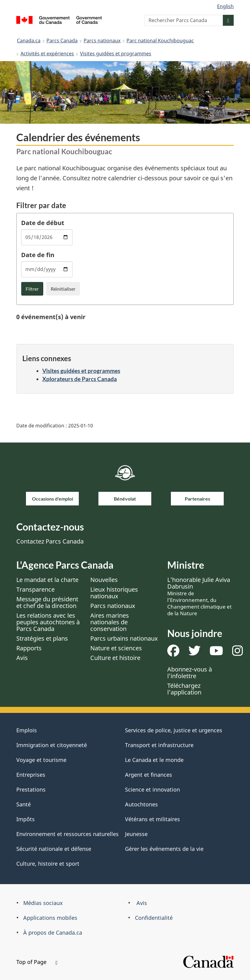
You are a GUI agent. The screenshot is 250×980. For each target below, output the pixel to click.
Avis (22, 658)
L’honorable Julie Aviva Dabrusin (199, 596)
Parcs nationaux (102, 41)
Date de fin (38, 255)
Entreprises (31, 775)
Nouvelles (104, 580)
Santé (24, 804)
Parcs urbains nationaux (124, 638)
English (225, 6)
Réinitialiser (63, 289)
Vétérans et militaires (152, 819)
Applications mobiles (50, 918)
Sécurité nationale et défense (54, 849)
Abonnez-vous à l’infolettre (190, 673)
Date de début (43, 223)
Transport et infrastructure (159, 745)
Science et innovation (152, 789)
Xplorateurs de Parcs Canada (80, 379)
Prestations (31, 789)
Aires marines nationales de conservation (110, 622)
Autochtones (141, 804)
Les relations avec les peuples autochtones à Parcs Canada (48, 622)
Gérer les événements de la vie (164, 849)
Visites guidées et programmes (116, 54)
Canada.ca (29, 41)
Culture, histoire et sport (48, 864)
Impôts (26, 819)
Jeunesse (136, 834)
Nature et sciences (116, 648)
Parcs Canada (62, 41)
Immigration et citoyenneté (52, 745)
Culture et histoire (115, 658)
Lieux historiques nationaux (114, 593)
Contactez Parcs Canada (50, 541)
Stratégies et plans (42, 638)
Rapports (29, 648)
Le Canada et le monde (154, 760)
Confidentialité (154, 918)
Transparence (35, 589)
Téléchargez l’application (184, 689)
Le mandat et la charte (47, 580)
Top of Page (37, 962)
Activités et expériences (47, 54)
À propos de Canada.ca (53, 933)
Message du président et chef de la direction (47, 602)
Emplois (27, 730)
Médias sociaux (43, 903)
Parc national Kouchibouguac (160, 41)
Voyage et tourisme (41, 760)
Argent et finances (149, 775)
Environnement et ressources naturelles (67, 834)
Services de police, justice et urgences (174, 730)
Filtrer (32, 289)
